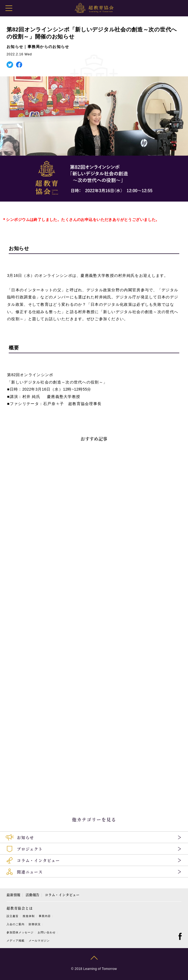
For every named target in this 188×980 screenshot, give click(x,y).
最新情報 (14, 895)
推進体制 (29, 916)
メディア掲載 (16, 941)
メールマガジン (39, 941)
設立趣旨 (13, 916)
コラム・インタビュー (62, 895)
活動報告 (33, 895)
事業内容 (45, 916)
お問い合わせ (47, 932)
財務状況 (35, 924)
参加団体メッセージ (20, 932)
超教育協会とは (20, 908)
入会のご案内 (16, 924)
